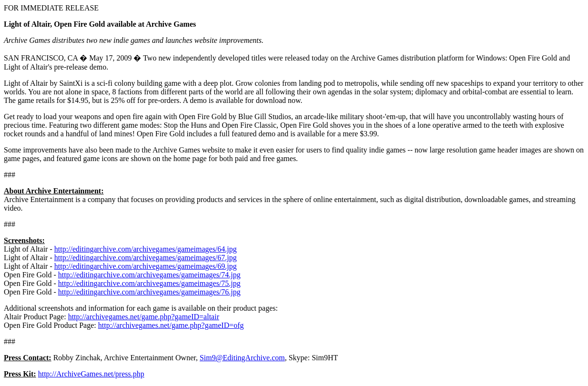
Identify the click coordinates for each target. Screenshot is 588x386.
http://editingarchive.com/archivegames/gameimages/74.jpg (149, 275)
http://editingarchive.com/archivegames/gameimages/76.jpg (149, 292)
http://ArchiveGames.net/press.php (91, 374)
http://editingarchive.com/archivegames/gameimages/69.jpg (146, 266)
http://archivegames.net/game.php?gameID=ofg (171, 325)
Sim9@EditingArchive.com (242, 358)
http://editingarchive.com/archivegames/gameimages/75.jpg (149, 283)
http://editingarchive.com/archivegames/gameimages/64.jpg (146, 249)
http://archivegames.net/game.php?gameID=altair (144, 317)
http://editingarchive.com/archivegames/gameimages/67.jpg (146, 258)
